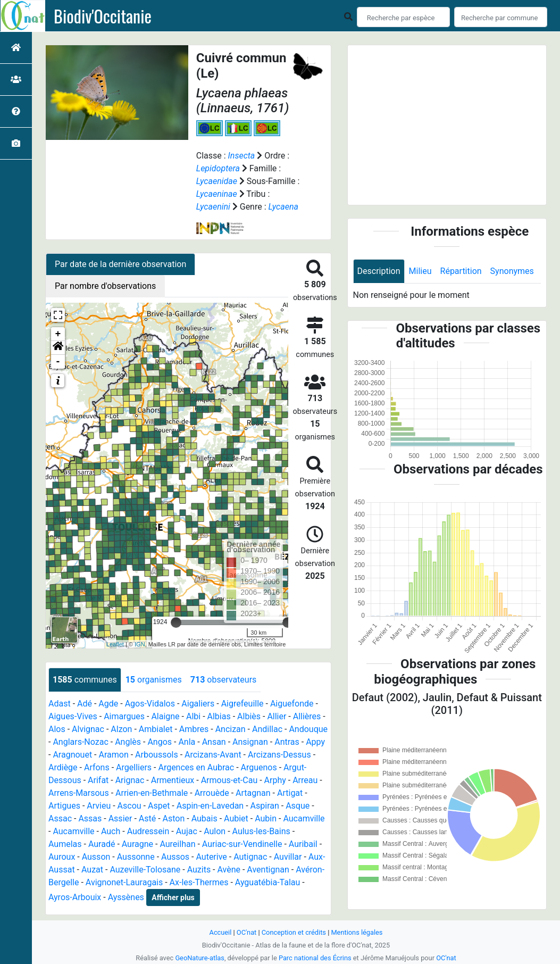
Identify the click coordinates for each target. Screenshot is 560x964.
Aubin (266, 818)
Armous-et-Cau (229, 780)
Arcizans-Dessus (279, 755)
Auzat (92, 870)
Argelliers (134, 767)
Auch (111, 831)
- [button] (58, 362)
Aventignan (268, 870)
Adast (60, 704)
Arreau (305, 780)
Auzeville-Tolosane (145, 870)
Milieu (420, 271)
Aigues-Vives (73, 716)
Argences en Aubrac (196, 767)
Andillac (267, 729)
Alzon (121, 729)
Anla (187, 742)
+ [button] (58, 334)
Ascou (129, 806)
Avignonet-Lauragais (124, 882)
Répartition (461, 271)
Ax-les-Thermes (199, 882)
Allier (277, 716)
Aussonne (136, 857)
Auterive (211, 857)
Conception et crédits (294, 932)
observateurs (223, 680)
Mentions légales (357, 932)
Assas (90, 818)
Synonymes (512, 271)
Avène (229, 870)
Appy (315, 742)
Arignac (130, 780)
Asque (298, 806)
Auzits (199, 870)
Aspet (159, 806)
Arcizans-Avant (213, 755)
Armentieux (173, 780)
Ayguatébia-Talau (268, 882)
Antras (287, 742)
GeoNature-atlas (200, 958)
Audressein (148, 831)
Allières (307, 716)
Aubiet (236, 818)
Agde (108, 704)
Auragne (137, 844)
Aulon (215, 831)
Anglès (128, 742)
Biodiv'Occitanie (103, 16)
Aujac (187, 831)
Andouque (308, 729)
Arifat (98, 780)
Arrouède (212, 793)
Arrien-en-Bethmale (152, 793)
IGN (140, 644)
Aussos (175, 857)
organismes (154, 680)
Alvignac (88, 729)
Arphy (275, 780)
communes (85, 680)
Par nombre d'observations (105, 286)
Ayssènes (126, 897)
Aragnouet (72, 755)
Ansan (214, 742)
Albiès (249, 716)
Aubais (204, 818)
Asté (147, 818)
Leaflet (115, 644)
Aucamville (304, 818)
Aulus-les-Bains (261, 831)
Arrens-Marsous (79, 793)
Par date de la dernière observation (120, 264)
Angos (160, 742)
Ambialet (156, 729)
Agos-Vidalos (150, 704)
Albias (219, 716)
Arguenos (259, 767)
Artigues (64, 806)
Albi (193, 716)
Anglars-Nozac (80, 742)
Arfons (97, 767)
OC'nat (246, 932)
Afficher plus (173, 897)
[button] (58, 348)
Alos (57, 729)
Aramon (113, 755)
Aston (174, 818)
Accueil (221, 932)
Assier (120, 818)
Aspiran (265, 806)
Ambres (194, 729)
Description (379, 271)
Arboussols (157, 755)
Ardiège (63, 767)
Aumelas (65, 844)
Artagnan (253, 793)
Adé (85, 704)
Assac (60, 818)
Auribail (303, 844)
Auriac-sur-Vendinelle (242, 844)
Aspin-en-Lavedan (210, 806)
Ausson (96, 857)
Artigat (290, 793)
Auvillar (288, 857)
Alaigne (165, 716)
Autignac (250, 857)
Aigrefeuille (243, 704)
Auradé (102, 844)
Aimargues (124, 716)
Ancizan (231, 729)
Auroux (62, 857)
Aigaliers (198, 704)
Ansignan (250, 742)
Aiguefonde (292, 704)
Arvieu (99, 806)
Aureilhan (177, 844)
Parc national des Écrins (315, 958)
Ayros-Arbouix (75, 897)
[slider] (176, 622)
